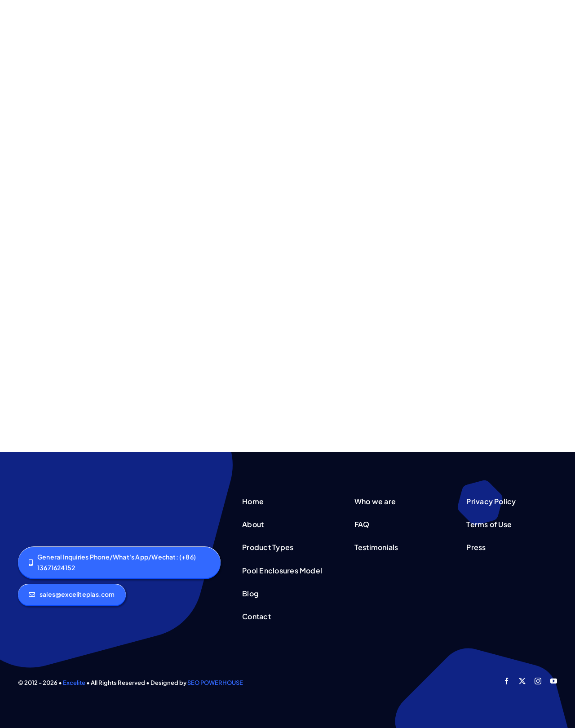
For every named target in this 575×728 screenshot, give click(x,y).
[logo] (49, 496)
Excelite (74, 683)
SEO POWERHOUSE (215, 683)
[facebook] (506, 681)
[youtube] (554, 681)
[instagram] (538, 681)
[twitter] (522, 681)
